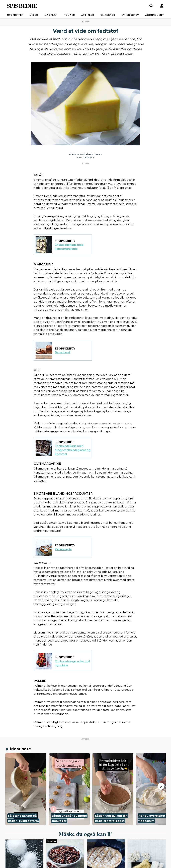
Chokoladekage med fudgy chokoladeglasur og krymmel (73, 450)
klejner (92, 702)
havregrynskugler (46, 604)
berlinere (119, 702)
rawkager (69, 604)
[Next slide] (161, 786)
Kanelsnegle (63, 549)
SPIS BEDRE (22, 6)
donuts (103, 702)
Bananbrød (62, 352)
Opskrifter (15, 15)
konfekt (113, 600)
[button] (26, 789)
